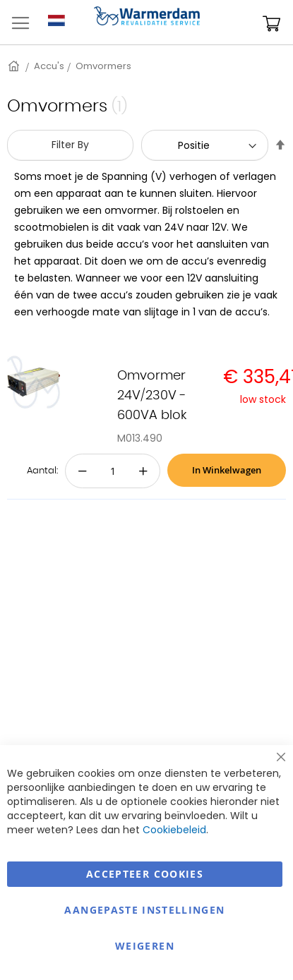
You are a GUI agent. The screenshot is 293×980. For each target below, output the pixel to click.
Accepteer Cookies (145, 874)
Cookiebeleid (174, 830)
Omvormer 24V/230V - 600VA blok (152, 396)
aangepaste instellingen (144, 910)
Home (15, 66)
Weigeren (145, 946)
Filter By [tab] (70, 145)
